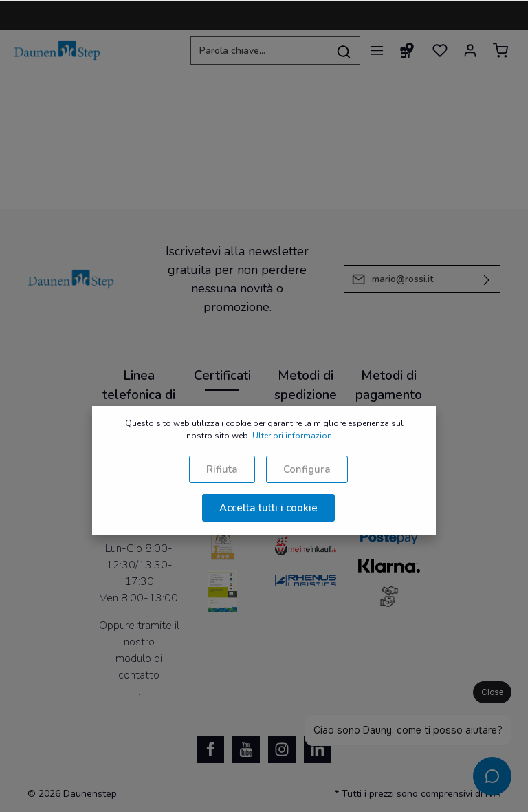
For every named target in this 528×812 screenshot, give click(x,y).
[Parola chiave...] (259, 51)
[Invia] (487, 279)
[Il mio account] (470, 50)
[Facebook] (210, 749)
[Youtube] (246, 749)
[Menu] (377, 50)
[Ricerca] (344, 51)
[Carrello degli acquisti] (500, 50)
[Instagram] (282, 749)
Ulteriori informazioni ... (297, 436)
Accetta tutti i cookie (268, 508)
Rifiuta (222, 469)
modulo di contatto (139, 667)
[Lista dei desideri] (440, 50)
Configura (307, 469)
